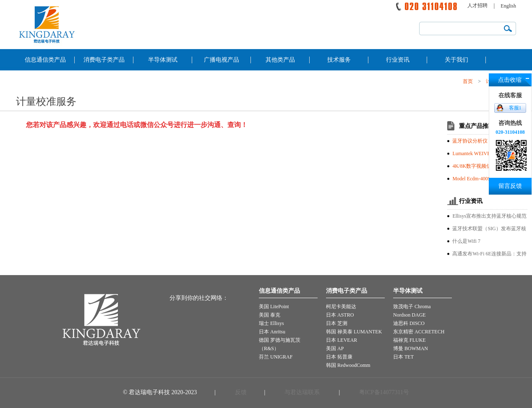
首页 (468, 81)
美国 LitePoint (274, 307)
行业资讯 (398, 60)
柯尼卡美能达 (341, 307)
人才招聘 (477, 5)
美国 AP (335, 348)
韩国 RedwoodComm (348, 365)
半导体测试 (163, 60)
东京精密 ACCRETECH (419, 332)
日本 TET (403, 357)
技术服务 (339, 60)
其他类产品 (280, 60)
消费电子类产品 (104, 60)
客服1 (515, 108)
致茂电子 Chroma (412, 307)
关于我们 (456, 60)
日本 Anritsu (272, 332)
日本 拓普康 (339, 357)
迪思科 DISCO (409, 323)
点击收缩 (510, 80)
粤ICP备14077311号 (383, 392)
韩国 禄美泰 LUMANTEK (354, 332)
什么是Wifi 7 (466, 241)
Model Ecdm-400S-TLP (477, 179)
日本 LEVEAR (342, 340)
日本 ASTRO (340, 315)
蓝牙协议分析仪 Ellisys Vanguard (488, 141)
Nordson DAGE (409, 315)
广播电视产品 (222, 60)
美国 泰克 (270, 315)
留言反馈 (510, 186)
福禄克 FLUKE (409, 340)
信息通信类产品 (45, 60)
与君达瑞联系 (302, 392)
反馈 (241, 392)
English (508, 6)
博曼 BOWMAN (411, 348)
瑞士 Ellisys (271, 323)
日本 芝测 (337, 323)
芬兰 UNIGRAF (276, 357)
